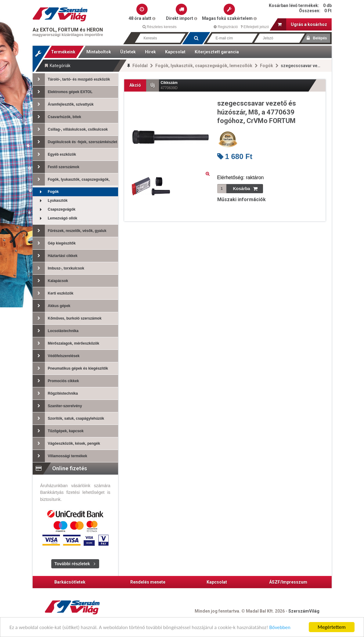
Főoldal (140, 66)
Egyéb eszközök (54, 154)
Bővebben (280, 627)
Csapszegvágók (54, 210)
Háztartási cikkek (55, 256)
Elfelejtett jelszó (255, 27)
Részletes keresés (160, 27)
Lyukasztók (50, 201)
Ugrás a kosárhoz (302, 24)
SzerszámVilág (304, 611)
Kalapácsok (50, 281)
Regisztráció (226, 27)
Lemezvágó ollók (55, 218)
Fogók (267, 66)
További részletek (72, 564)
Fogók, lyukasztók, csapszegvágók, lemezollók (204, 66)
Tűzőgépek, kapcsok (58, 431)
